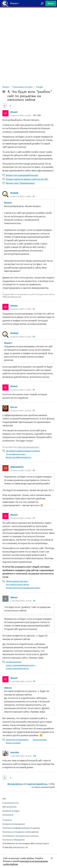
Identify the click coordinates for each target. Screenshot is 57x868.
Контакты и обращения (13, 840)
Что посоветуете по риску (16, 454)
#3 (34, 337)
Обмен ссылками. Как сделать (18, 581)
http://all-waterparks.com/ (28, 447)
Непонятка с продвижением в (18, 740)
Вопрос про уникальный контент (22, 175)
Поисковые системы (23, 87)
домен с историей (13, 743)
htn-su (14, 407)
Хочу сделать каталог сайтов (17, 584)
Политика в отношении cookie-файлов (20, 832)
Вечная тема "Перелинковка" (21, 183)
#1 (34, 196)
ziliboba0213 (17, 467)
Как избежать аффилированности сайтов (23, 451)
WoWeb (14, 193)
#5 (34, 410)
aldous (14, 597)
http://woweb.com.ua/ (12, 297)
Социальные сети (11, 803)
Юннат (14, 112)
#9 (34, 681)
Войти (51, 3)
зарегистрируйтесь (37, 784)
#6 (34, 470)
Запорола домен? (40, 740)
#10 (35, 756)
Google (40, 87)
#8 (34, 601)
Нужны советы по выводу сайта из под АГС (27, 179)
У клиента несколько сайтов (17, 668)
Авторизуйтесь (15, 784)
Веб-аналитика (9, 807)
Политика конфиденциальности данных (21, 828)
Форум (6, 87)
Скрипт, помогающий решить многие (21, 665)
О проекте (7, 820)
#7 (34, 518)
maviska (15, 752)
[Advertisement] (28, 15)
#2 (34, 309)
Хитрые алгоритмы (14, 662)
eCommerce (8, 815)
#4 (34, 390)
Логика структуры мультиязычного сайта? (23, 588)
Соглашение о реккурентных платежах (21, 836)
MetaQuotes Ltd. (21, 847)
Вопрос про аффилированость (19, 457)
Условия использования (14, 824)
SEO (4, 799)
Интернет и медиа (11, 811)
